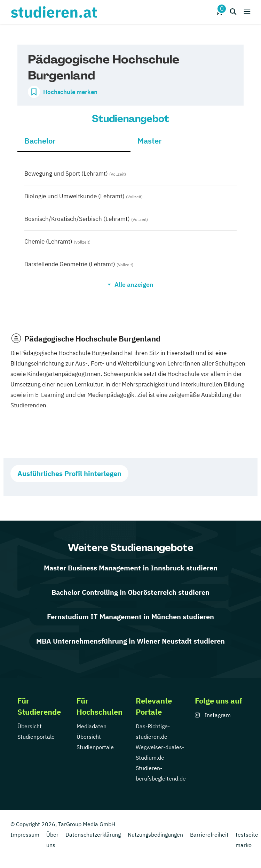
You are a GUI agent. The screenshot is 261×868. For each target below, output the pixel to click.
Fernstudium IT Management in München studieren (130, 617)
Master (150, 141)
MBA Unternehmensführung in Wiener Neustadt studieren (130, 641)
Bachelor (40, 141)
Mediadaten (92, 726)
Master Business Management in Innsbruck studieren (131, 568)
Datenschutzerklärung (93, 835)
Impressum (25, 835)
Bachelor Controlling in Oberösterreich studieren (130, 592)
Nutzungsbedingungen (155, 835)
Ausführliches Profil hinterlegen (69, 473)
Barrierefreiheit (209, 835)
